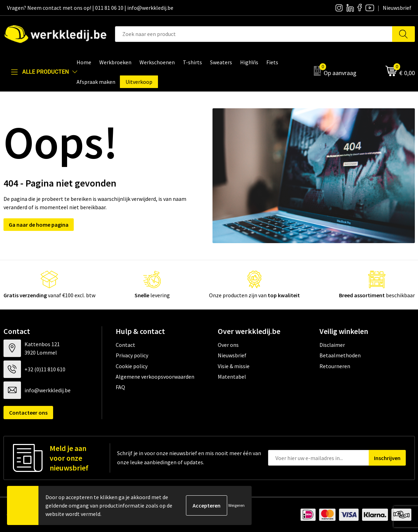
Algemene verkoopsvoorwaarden (155, 377)
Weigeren (236, 505)
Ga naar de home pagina (39, 225)
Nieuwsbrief (232, 355)
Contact (125, 345)
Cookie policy (132, 366)
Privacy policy (132, 355)
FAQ (120, 387)
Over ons (228, 345)
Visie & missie (234, 366)
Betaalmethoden (340, 355)
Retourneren (335, 366)
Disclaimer (332, 345)
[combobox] (254, 34)
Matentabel (232, 377)
